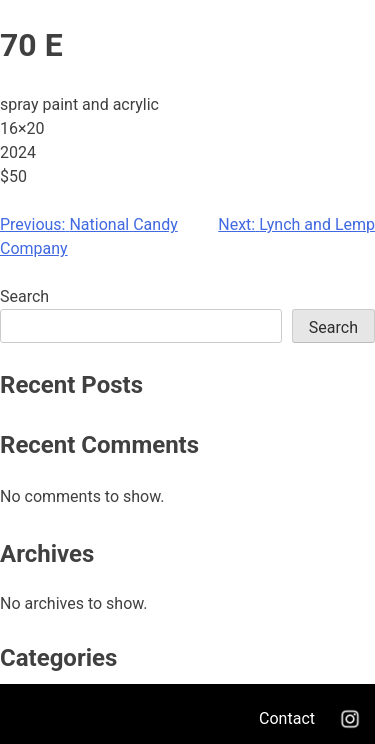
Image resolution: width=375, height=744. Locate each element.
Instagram (350, 719)
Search (24, 296)
